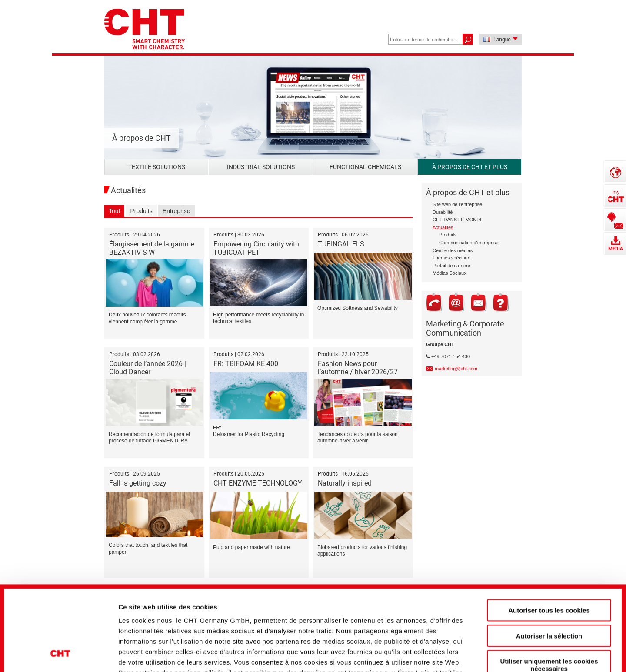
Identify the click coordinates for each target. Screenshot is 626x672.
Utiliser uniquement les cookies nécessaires (549, 588)
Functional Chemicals (365, 167)
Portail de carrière (451, 266)
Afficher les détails (483, 650)
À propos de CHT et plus (470, 167)
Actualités (443, 227)
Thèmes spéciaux (451, 258)
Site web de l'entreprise (457, 204)
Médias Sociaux (450, 273)
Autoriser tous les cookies (549, 534)
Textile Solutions (157, 167)
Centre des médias (453, 250)
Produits (141, 211)
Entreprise (176, 211)
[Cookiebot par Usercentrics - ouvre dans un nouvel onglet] (61, 651)
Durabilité (443, 212)
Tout (114, 211)
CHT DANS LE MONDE (458, 220)
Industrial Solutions (261, 167)
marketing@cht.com (456, 369)
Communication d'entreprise (469, 243)
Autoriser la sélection (549, 559)
